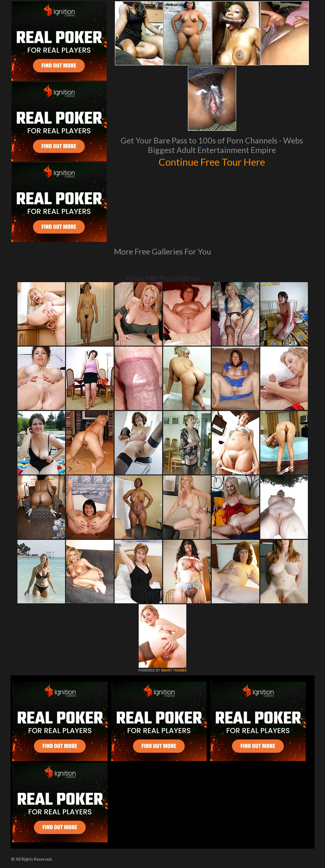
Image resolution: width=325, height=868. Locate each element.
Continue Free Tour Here (212, 161)
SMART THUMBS (174, 670)
